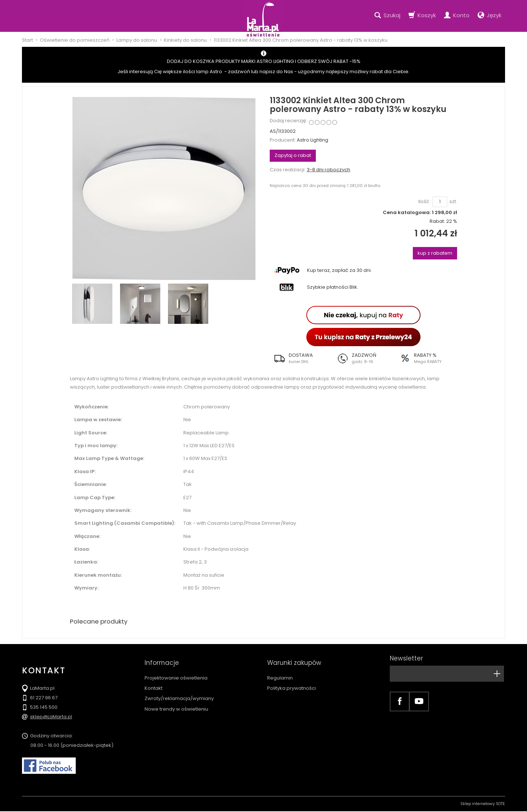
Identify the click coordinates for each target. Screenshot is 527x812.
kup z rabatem (435, 253)
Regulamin (280, 671)
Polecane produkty (101, 622)
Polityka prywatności (291, 682)
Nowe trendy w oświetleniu (176, 702)
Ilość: (424, 202)
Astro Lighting (313, 140)
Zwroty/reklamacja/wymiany (179, 692)
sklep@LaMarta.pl (51, 717)
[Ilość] (440, 202)
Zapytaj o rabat (293, 155)
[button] (301, 358)
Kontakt (154, 682)
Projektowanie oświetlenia (176, 671)
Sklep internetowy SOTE (483, 804)
